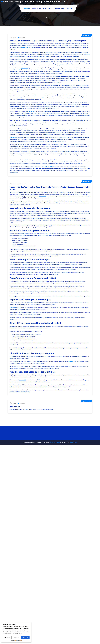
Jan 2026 (86, 445)
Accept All (25, 637)
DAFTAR (69, 8)
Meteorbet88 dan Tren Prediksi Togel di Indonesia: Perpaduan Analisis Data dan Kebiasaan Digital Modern (50, 232)
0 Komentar (21, 82)
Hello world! (15, 450)
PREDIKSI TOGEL (60, 8)
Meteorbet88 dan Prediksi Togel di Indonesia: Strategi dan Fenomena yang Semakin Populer (48, 85)
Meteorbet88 (25, 91)
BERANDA (27, 8)
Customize (7, 637)
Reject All (16, 637)
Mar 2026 (87, 79)
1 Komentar (21, 447)
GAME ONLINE (36, 8)
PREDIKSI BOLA (48, 8)
